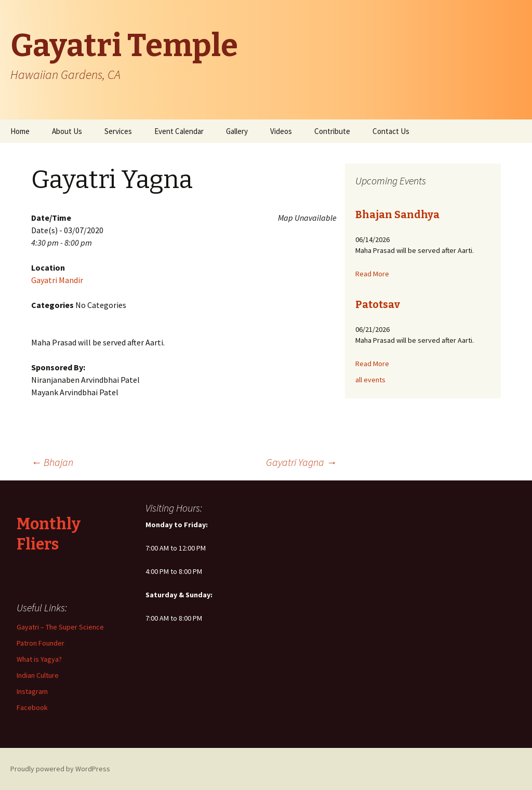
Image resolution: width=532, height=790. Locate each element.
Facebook (32, 707)
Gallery (237, 131)
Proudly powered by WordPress (60, 769)
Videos (281, 131)
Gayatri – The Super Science (60, 627)
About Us (67, 131)
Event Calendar (179, 131)
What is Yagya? (39, 659)
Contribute (332, 131)
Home (20, 131)
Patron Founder (41, 643)
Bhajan (52, 462)
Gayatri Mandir (57, 280)
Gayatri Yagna (301, 462)
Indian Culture (38, 675)
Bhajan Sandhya (397, 215)
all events (370, 380)
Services (118, 131)
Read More (372, 274)
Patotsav (378, 304)
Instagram (32, 691)
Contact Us (391, 131)
